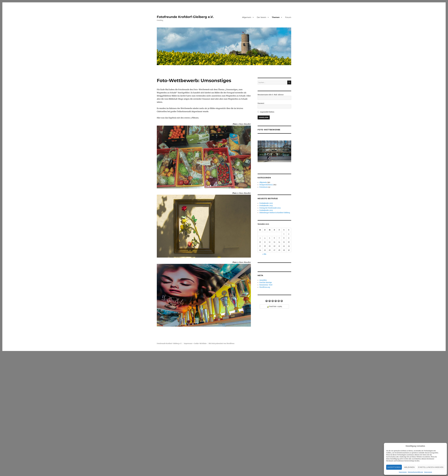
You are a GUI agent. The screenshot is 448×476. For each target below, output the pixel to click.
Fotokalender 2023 (266, 210)
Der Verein (262, 17)
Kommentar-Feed (266, 285)
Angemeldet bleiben (266, 112)
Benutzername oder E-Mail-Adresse (271, 95)
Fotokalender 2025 (266, 203)
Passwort (261, 103)
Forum (288, 17)
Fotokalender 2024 (266, 206)
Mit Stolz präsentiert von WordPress (221, 344)
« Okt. (264, 254)
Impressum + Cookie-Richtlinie (195, 344)
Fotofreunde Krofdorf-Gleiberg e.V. (185, 17)
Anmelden (263, 280)
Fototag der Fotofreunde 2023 (270, 208)
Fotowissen (264, 187)
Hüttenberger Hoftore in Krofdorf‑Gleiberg (275, 213)
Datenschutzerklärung (415, 472)
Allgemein (247, 17)
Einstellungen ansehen (431, 467)
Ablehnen (409, 467)
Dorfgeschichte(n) (266, 185)
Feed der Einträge (266, 283)
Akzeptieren (394, 467)
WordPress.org (265, 287)
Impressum (403, 472)
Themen (276, 17)
